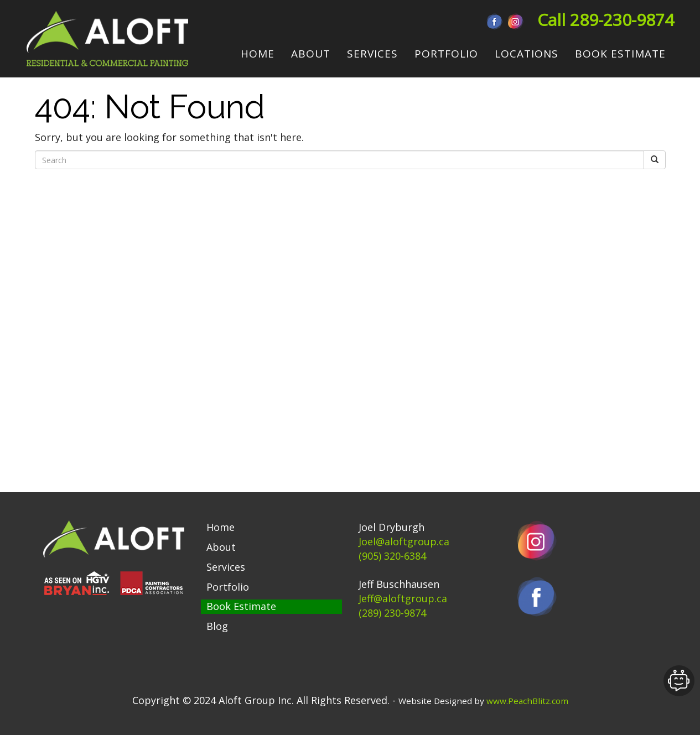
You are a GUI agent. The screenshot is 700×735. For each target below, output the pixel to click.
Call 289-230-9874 (606, 20)
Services (226, 567)
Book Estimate (241, 606)
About (221, 547)
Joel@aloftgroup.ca (404, 541)
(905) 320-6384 (392, 556)
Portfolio (228, 587)
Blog (217, 626)
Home (221, 527)
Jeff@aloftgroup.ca (403, 598)
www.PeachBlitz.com (527, 701)
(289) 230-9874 (392, 613)
